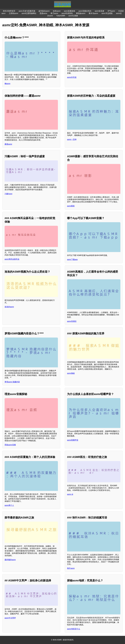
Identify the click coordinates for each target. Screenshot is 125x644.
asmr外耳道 (72, 77)
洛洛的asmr (9, 307)
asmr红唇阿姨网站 (29, 13)
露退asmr (8, 144)
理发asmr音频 (10, 445)
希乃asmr (54, 13)
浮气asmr (111, 11)
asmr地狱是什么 (74, 629)
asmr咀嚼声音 (73, 440)
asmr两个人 (9, 505)
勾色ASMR (61, 16)
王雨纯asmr (14, 13)
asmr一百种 (72, 139)
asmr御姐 (71, 373)
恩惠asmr (43, 13)
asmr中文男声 (10, 618)
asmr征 (119, 13)
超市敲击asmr (44, 11)
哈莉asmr (57, 11)
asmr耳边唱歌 (107, 13)
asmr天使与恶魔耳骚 (27, 11)
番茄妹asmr (81, 13)
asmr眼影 (71, 206)
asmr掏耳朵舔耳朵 (12, 259)
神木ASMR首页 (9, 11)
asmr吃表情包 (67, 13)
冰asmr (50, 16)
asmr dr (70, 494)
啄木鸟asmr (94, 13)
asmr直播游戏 (70, 11)
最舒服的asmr (10, 560)
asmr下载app (72, 259)
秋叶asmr (71, 568)
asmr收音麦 (99, 11)
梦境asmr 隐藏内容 (12, 382)
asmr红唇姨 (73, 16)
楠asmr (8, 84)
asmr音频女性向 (85, 11)
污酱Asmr (8, 194)
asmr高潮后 (72, 321)
